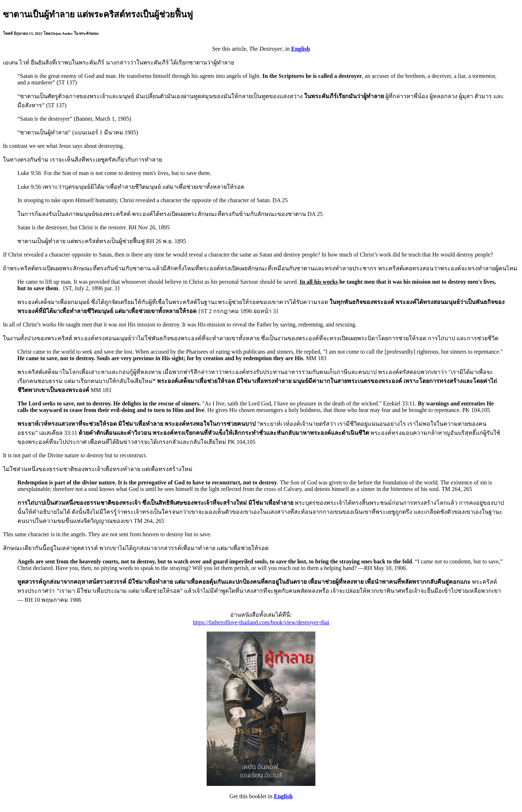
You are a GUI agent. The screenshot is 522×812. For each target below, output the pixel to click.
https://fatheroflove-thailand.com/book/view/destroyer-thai (261, 622)
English (301, 49)
